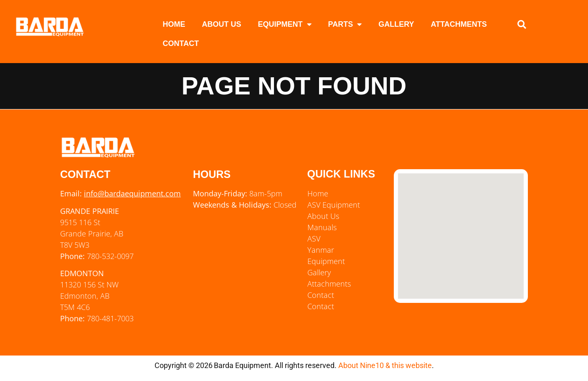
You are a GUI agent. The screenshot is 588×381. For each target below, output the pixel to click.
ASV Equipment (334, 205)
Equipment (285, 24)
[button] (522, 25)
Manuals (322, 227)
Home (174, 24)
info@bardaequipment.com (132, 193)
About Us (222, 24)
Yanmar (321, 250)
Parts (345, 24)
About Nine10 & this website (385, 365)
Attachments (459, 24)
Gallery (396, 24)
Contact (181, 43)
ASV (314, 239)
